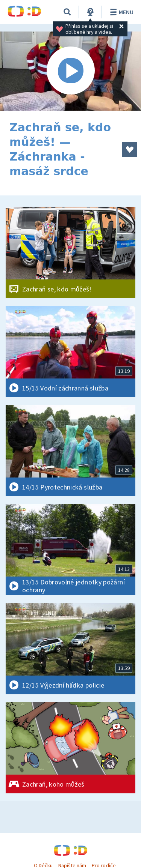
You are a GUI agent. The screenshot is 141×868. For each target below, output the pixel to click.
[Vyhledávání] (67, 12)
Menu (121, 12)
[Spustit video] (70, 71)
